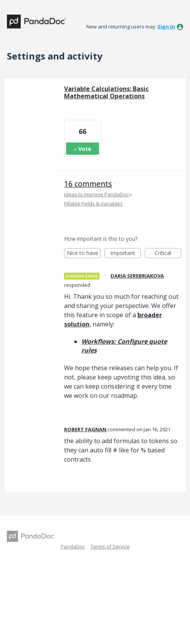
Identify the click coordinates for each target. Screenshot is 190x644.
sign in (166, 26)
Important (126, 254)
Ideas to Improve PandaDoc (96, 194)
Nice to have (84, 254)
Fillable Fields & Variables (93, 204)
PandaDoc (73, 546)
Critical (168, 254)
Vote (85, 149)
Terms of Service (110, 546)
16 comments (88, 184)
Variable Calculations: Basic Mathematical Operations (106, 92)
